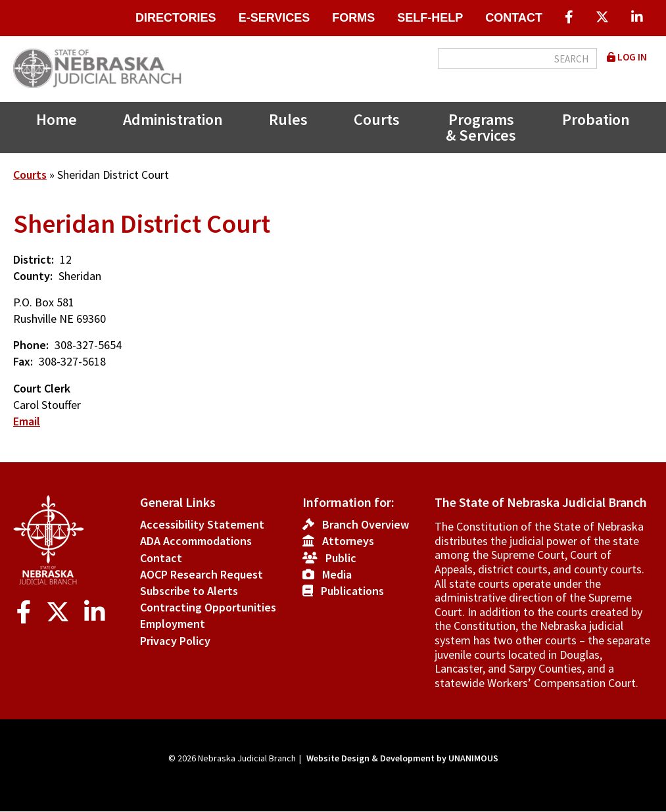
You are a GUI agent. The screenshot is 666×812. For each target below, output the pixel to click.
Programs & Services (481, 127)
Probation (596, 119)
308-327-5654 (88, 345)
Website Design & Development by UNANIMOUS (402, 758)
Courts (377, 119)
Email (27, 421)
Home (57, 119)
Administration (173, 119)
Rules (288, 119)
